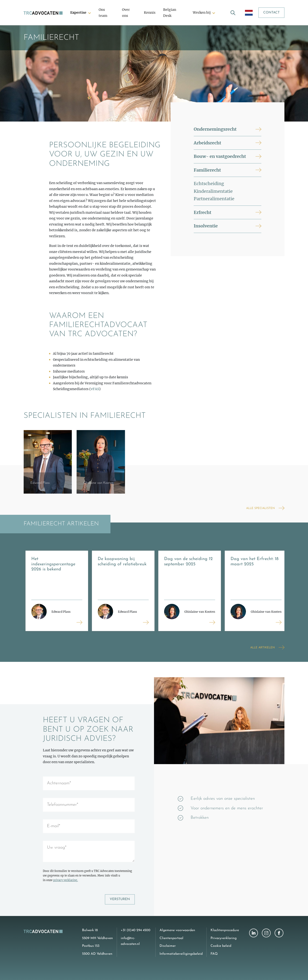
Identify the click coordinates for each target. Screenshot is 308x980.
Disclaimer (168, 946)
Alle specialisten (260, 508)
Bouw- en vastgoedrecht (220, 156)
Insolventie (206, 226)
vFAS (95, 389)
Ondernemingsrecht (215, 129)
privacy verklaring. (66, 880)
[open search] (233, 13)
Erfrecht (202, 212)
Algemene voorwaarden (177, 930)
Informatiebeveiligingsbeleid (181, 954)
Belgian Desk (170, 13)
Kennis (150, 13)
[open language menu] (249, 13)
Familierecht (207, 170)
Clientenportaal (171, 938)
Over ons (126, 13)
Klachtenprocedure (225, 930)
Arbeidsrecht (207, 143)
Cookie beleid (221, 946)
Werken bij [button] (202, 13)
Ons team (103, 13)
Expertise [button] (78, 13)
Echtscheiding (209, 184)
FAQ (214, 954)
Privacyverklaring (224, 938)
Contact (271, 13)
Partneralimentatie (214, 199)
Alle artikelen (263, 648)
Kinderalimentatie (213, 191)
